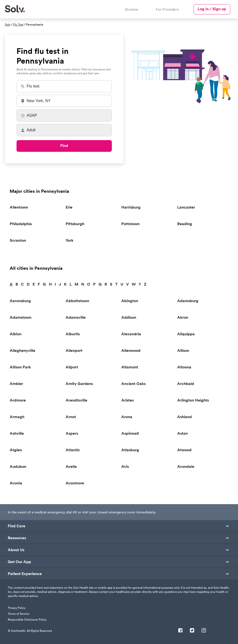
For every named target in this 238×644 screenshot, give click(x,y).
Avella (71, 466)
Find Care (17, 526)
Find (64, 146)
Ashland (185, 417)
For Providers (167, 9)
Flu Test (18, 24)
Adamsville (76, 317)
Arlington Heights (193, 400)
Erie (69, 207)
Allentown (19, 207)
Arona (127, 417)
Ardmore (18, 400)
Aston (182, 433)
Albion (16, 334)
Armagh (17, 417)
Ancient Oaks (133, 384)
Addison (129, 317)
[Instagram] (204, 631)
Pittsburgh (75, 224)
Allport (72, 367)
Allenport (74, 351)
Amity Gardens (79, 384)
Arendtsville (76, 400)
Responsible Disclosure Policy (27, 620)
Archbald (186, 384)
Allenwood (131, 351)
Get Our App (19, 562)
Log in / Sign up (212, 9)
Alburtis (73, 334)
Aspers (72, 433)
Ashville (17, 433)
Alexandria (131, 334)
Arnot (71, 417)
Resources (17, 538)
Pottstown (130, 224)
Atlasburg (130, 450)
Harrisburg (131, 207)
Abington (130, 301)
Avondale (186, 466)
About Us (16, 550)
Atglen (16, 450)
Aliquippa (186, 334)
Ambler (16, 384)
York (70, 240)
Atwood (184, 450)
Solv (8, 24)
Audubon (18, 466)
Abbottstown (77, 301)
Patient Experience (25, 574)
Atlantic (73, 450)
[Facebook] (180, 631)
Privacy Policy (17, 608)
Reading (185, 224)
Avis (125, 466)
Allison (183, 351)
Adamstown (21, 317)
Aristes (128, 400)
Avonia (16, 483)
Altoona (184, 367)
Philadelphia (21, 224)
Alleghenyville (22, 351)
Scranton (18, 240)
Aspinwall (130, 433)
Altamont (130, 367)
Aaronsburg (20, 301)
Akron (183, 317)
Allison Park (20, 367)
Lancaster (186, 207)
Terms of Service (19, 614)
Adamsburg (188, 301)
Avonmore (75, 483)
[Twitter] (192, 631)
